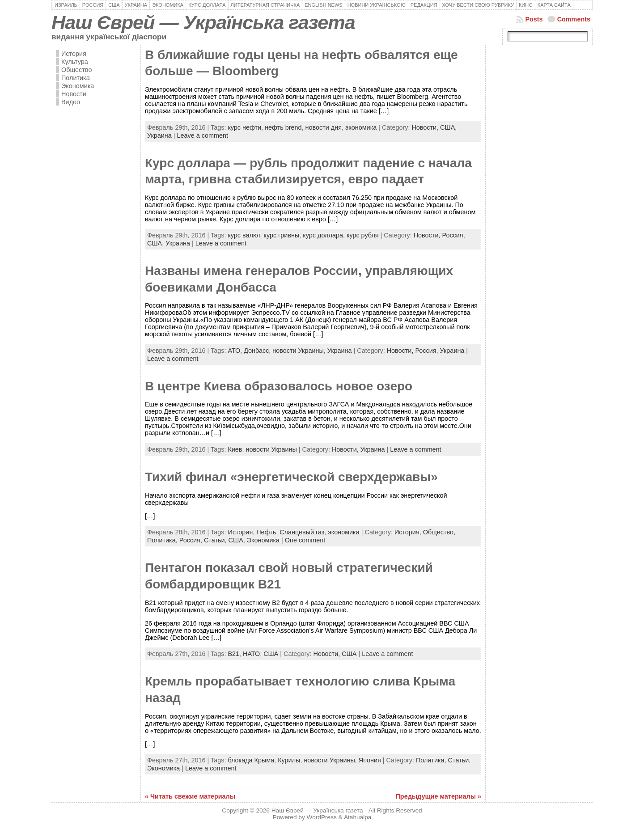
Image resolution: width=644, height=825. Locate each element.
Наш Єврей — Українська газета (203, 22)
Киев (235, 449)
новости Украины (298, 351)
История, (409, 532)
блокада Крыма (251, 760)
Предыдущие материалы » (439, 796)
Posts (534, 19)
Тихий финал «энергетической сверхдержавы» (291, 477)
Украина (159, 135)
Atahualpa (358, 817)
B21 (233, 654)
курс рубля (363, 235)
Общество (76, 70)
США (271, 654)
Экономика (78, 86)
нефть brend (283, 127)
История (74, 54)
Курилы (289, 760)
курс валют (244, 235)
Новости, (426, 127)
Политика (76, 78)
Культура (75, 62)
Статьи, (216, 540)
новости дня (324, 127)
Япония (370, 760)
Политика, (163, 540)
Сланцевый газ (302, 532)
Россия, (453, 235)
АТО (234, 351)
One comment (305, 540)
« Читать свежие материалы (190, 796)
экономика (361, 127)
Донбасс (256, 351)
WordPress (322, 817)
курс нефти (244, 127)
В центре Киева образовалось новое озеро (279, 386)
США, (448, 127)
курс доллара (323, 235)
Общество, (439, 532)
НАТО (251, 654)
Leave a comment (203, 135)
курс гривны (281, 235)
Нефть (266, 532)
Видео (71, 102)
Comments (574, 19)
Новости (74, 94)
